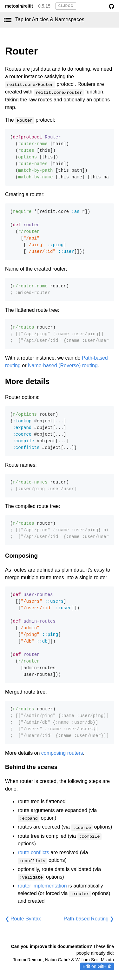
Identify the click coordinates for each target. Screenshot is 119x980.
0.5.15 (44, 6)
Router (21, 51)
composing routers (62, 753)
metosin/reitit (19, 6)
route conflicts (33, 852)
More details (27, 381)
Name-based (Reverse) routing (63, 365)
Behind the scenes (31, 767)
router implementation (42, 886)
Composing (21, 556)
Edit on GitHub (97, 966)
